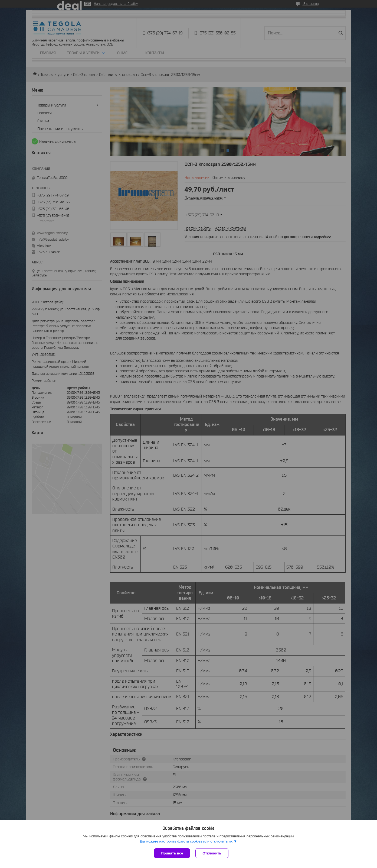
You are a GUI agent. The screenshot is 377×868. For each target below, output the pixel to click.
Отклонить (212, 853)
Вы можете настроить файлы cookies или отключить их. (187, 841)
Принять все (172, 853)
